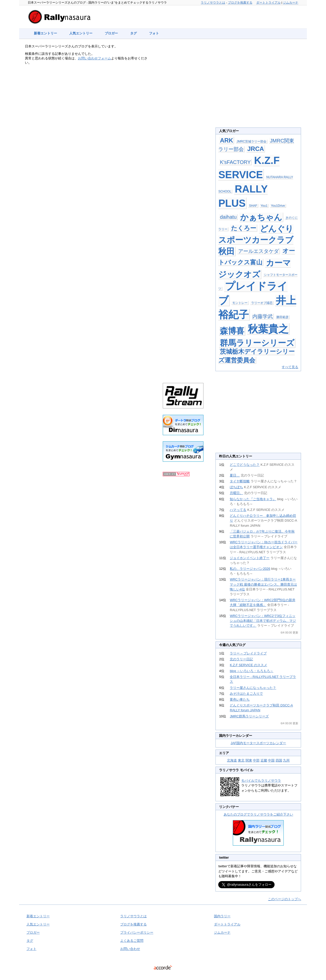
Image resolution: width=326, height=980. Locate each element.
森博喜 (232, 331)
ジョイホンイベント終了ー (250, 558)
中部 (256, 760)
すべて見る (290, 367)
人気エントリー (81, 33)
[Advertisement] (183, 128)
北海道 (232, 760)
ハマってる (238, 510)
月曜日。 (236, 493)
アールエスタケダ (259, 251)
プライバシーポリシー (137, 932)
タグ (133, 33)
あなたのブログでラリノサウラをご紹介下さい (258, 814)
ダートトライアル (268, 3)
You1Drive (278, 206)
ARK (226, 140)
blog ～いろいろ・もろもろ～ (252, 671)
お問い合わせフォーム (94, 58)
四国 (279, 760)
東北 (241, 760)
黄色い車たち (240, 699)
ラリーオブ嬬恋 (262, 303)
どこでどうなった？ (245, 465)
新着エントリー (45, 33)
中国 (271, 760)
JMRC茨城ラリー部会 (252, 141)
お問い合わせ (130, 949)
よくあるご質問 (132, 941)
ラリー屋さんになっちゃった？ (253, 688)
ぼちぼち (236, 487)
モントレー (240, 303)
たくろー (244, 228)
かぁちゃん (261, 217)
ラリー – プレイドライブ (248, 653)
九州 (286, 760)
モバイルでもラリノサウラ (261, 781)
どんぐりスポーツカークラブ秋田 (256, 240)
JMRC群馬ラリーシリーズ (249, 716)
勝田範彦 (282, 317)
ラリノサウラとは (213, 3)
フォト (154, 33)
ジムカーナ (291, 3)
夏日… (235, 475)
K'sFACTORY (235, 162)
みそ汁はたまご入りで (246, 694)
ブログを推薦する (240, 3)
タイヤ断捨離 (240, 481)
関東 (249, 760)
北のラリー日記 (241, 659)
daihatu (228, 217)
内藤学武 (263, 316)
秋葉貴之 (268, 329)
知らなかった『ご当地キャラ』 (253, 499)
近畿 (264, 760)
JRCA (256, 149)
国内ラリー (222, 916)
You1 (264, 206)
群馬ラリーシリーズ (257, 343)
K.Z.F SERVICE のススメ (248, 665)
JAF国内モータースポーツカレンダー (259, 743)
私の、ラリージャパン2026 (250, 569)
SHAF (253, 206)
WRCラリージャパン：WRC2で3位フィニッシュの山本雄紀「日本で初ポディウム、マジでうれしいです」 (263, 621)
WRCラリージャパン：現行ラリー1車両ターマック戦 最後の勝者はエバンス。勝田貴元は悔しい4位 (263, 584)
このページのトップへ (284, 899)
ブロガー (111, 33)
